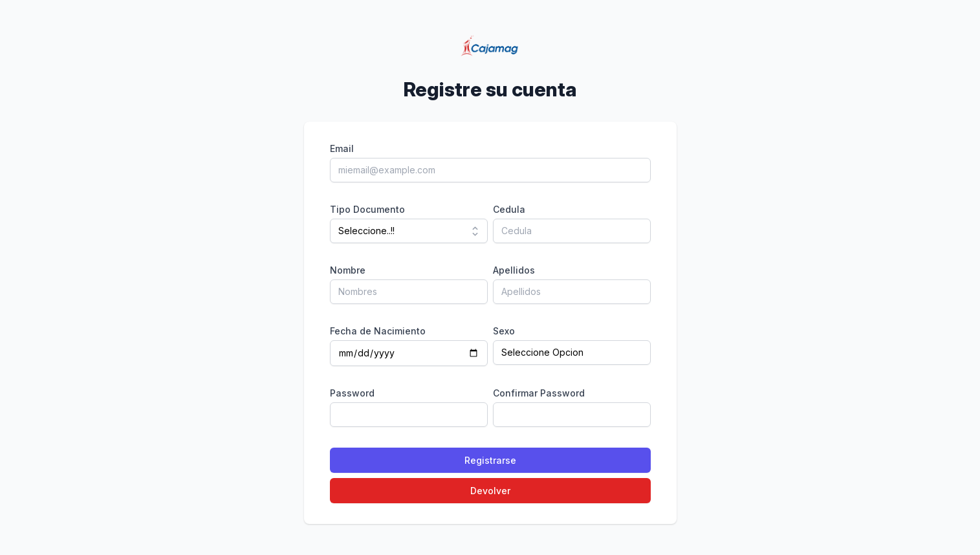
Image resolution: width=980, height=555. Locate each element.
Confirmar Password (539, 393)
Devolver (490, 491)
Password (352, 393)
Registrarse (490, 460)
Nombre (348, 270)
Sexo (504, 331)
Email (342, 148)
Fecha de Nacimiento (378, 331)
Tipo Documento (367, 209)
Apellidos (514, 270)
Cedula (509, 209)
